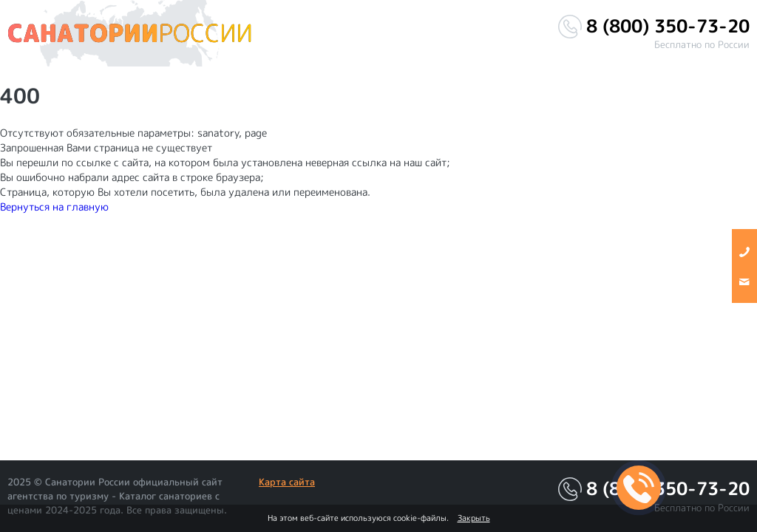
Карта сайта (287, 482)
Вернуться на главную (54, 207)
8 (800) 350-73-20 (668, 26)
